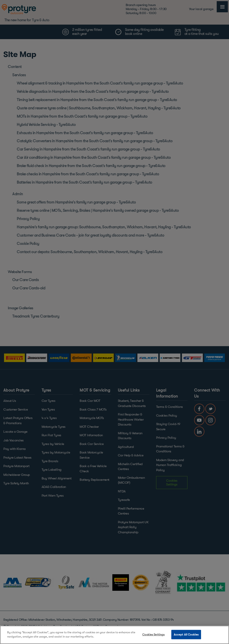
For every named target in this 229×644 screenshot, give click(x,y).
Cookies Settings (153, 634)
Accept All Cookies (186, 634)
